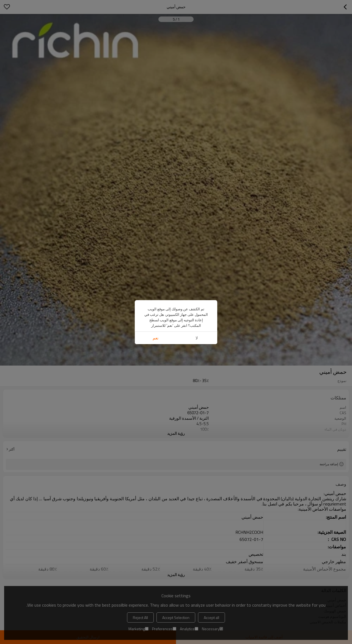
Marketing (138, 629)
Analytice (189, 629)
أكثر (12, 449)
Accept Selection (176, 617)
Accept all (211, 617)
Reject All (140, 617)
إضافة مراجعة (329, 464)
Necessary (212, 629)
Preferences (164, 629)
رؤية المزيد (176, 433)
